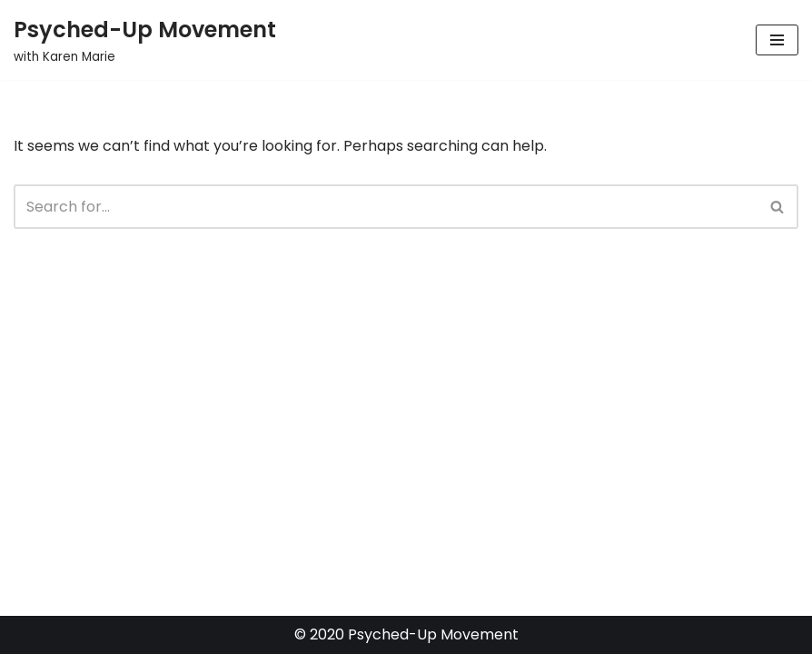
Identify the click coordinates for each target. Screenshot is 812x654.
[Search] (386, 207)
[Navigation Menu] (777, 40)
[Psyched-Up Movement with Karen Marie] (145, 40)
